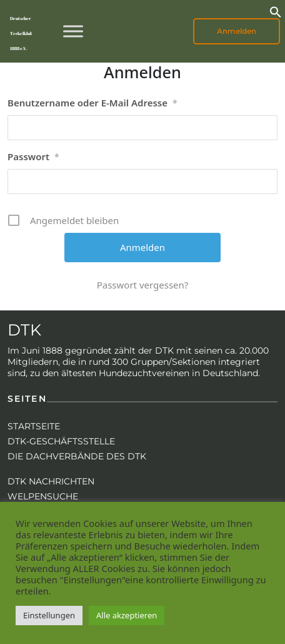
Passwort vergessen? (143, 285)
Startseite (34, 426)
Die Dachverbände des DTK (77, 456)
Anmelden (237, 31)
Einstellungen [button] (49, 615)
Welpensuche (43, 496)
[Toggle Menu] (73, 31)
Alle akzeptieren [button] (127, 615)
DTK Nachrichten (51, 481)
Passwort (33, 157)
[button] (276, 11)
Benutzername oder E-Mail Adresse (92, 103)
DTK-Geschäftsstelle (61, 441)
